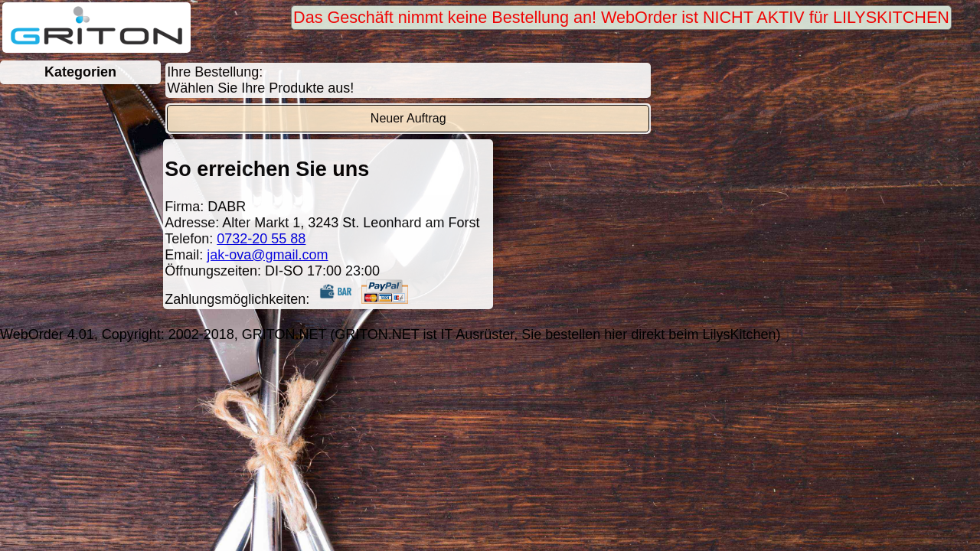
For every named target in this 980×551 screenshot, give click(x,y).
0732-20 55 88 (261, 239)
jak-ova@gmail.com (267, 255)
